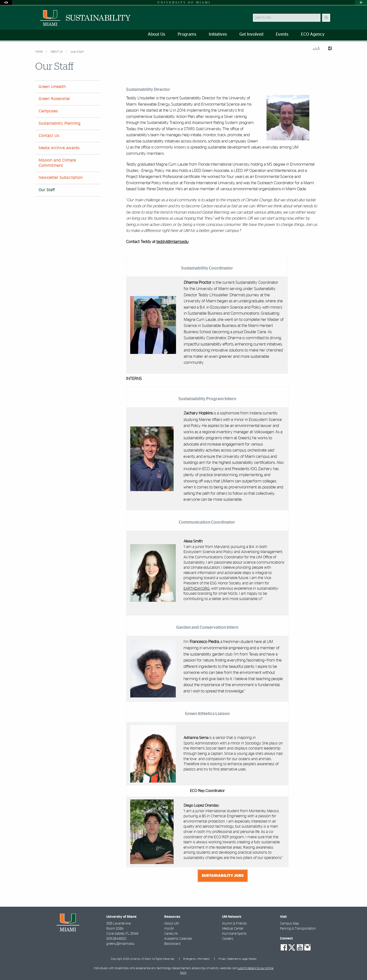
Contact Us (49, 136)
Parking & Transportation (298, 929)
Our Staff (77, 52)
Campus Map (289, 924)
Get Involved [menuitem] (251, 34)
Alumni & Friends (234, 924)
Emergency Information (197, 959)
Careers (228, 939)
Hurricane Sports (234, 934)
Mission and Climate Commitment (57, 163)
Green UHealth (52, 87)
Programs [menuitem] (187, 34)
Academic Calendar (178, 939)
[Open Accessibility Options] (6, 3)
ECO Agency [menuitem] (313, 34)
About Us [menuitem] (156, 34)
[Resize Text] (316, 49)
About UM (171, 924)
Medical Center (233, 929)
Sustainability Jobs (223, 876)
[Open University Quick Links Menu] (361, 3)
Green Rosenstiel (54, 99)
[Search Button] (326, 18)
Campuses (48, 111)
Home (39, 52)
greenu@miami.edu (120, 944)
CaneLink (171, 934)
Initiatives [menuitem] (218, 34)
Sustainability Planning (60, 123)
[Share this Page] (328, 49)
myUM (169, 929)
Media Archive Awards (59, 148)
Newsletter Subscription (61, 178)
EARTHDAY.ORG (197, 588)
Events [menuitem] (282, 34)
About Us (57, 52)
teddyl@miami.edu (173, 242)
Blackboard (172, 944)
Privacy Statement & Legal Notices (238, 959)
